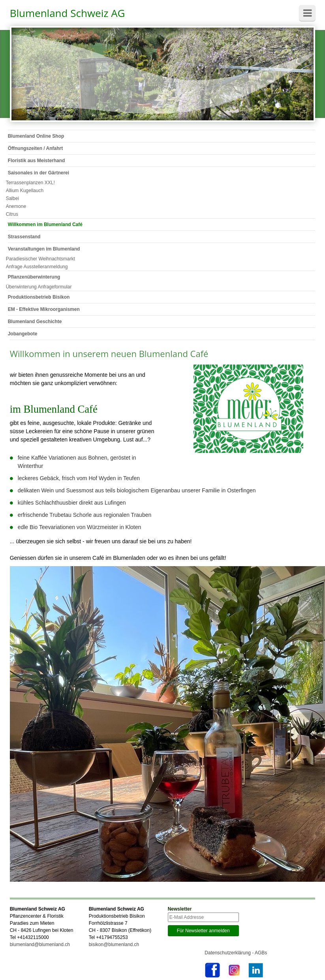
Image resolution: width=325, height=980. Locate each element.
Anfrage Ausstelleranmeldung (37, 267)
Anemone (16, 206)
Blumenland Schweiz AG (68, 13)
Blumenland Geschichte (35, 322)
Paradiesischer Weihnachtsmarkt (40, 259)
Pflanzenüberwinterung (34, 277)
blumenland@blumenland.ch (40, 944)
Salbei (12, 198)
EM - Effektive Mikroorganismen (44, 309)
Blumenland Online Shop (36, 136)
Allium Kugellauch (25, 191)
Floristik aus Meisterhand (37, 161)
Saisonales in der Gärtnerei (39, 173)
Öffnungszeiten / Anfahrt (36, 148)
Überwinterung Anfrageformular (39, 287)
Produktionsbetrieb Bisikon (39, 297)
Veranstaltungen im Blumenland (44, 249)
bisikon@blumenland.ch (114, 944)
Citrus (12, 214)
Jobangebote (23, 334)
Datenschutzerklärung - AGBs (236, 953)
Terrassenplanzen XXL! (30, 183)
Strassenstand (24, 237)
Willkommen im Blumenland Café (45, 224)
